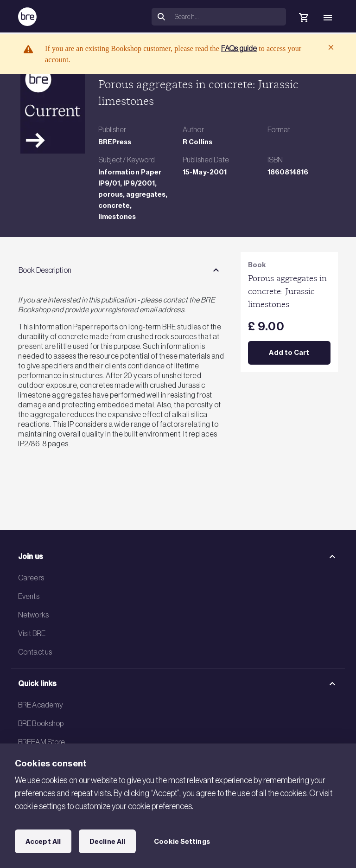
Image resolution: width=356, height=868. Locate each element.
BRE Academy (41, 705)
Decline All (107, 842)
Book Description (45, 270)
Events (29, 596)
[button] (275, 16)
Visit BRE (32, 633)
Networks (33, 615)
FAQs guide (239, 48)
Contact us (35, 652)
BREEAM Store (41, 742)
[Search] (229, 17)
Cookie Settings (182, 842)
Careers (31, 578)
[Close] (331, 47)
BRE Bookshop (41, 723)
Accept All (43, 842)
